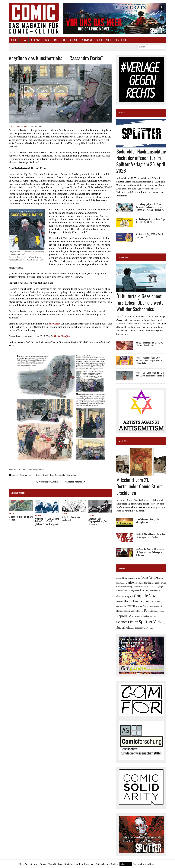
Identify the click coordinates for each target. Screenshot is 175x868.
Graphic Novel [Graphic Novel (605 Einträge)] (146, 596)
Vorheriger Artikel (47, 482)
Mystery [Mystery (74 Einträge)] (153, 606)
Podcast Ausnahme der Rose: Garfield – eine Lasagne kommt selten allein (149, 360)
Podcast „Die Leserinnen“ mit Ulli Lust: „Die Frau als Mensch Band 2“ (150, 374)
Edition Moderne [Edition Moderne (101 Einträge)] (124, 591)
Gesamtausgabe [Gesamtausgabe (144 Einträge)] (125, 596)
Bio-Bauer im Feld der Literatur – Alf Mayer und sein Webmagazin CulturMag (150, 552)
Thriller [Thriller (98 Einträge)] (138, 628)
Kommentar (87, 40)
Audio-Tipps (124, 257)
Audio (109, 40)
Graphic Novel (27, 475)
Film (55, 40)
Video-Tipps (124, 441)
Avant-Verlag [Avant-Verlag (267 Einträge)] (149, 578)
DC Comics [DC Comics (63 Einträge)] (148, 587)
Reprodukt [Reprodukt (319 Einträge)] (124, 616)
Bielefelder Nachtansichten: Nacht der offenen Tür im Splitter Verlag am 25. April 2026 (141, 161)
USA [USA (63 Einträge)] (144, 628)
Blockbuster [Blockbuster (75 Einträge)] (121, 583)
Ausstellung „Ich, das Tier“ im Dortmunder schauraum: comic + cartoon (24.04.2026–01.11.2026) (150, 207)
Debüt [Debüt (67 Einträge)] (154, 587)
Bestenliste (121, 40)
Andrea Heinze (20, 127)
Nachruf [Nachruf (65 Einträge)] (159, 606)
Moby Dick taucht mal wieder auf (71, 519)
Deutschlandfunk (62, 336)
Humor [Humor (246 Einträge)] (138, 601)
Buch (63, 40)
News (46, 40)
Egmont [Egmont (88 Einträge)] (136, 591)
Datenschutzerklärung (144, 864)
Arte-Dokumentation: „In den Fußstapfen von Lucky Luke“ (148, 521)
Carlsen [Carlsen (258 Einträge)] (131, 582)
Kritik (14, 40)
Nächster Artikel (75, 482)
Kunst (45, 475)
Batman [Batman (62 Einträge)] (161, 578)
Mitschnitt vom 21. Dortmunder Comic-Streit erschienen (139, 486)
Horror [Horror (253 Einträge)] (128, 601)
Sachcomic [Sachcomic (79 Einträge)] (136, 616)
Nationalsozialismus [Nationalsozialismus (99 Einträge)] (125, 611)
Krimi (38, 475)
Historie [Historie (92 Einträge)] (120, 602)
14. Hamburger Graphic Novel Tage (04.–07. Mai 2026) (150, 221)
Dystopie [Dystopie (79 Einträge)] (160, 587)
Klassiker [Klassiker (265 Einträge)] (149, 601)
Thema (24, 40)
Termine (122, 113)
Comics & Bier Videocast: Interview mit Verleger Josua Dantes (150, 536)
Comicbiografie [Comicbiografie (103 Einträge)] (159, 583)
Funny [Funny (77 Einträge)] (161, 591)
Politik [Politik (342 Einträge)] (149, 610)
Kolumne (74, 40)
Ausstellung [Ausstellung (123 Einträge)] (134, 578)
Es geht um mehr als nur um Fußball (21, 518)
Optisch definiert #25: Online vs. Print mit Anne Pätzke (149, 344)
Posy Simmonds (57, 475)
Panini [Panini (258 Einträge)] (139, 610)
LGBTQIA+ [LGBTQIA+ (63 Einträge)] (120, 606)
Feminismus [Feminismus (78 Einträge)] (154, 591)
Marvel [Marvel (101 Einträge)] (146, 606)
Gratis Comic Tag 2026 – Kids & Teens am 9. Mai (149, 236)
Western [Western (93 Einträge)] (150, 628)
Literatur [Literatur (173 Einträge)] (130, 606)
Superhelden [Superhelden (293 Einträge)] (125, 627)
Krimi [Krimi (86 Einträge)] (158, 602)
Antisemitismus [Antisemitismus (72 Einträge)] (122, 578)
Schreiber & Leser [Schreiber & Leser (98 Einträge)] (149, 616)
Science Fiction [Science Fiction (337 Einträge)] (127, 622)
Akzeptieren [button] (126, 864)
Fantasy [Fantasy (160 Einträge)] (144, 590)
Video (99, 40)
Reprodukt (72, 475)
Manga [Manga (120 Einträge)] (139, 606)
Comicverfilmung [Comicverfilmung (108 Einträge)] (124, 587)
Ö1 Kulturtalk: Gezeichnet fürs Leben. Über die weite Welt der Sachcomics (140, 302)
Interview (35, 40)
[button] (114, 18)
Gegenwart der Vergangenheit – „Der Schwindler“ (98, 521)
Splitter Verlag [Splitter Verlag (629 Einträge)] (152, 622)
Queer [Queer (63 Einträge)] (156, 611)
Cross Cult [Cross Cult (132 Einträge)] (138, 587)
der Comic (54, 324)
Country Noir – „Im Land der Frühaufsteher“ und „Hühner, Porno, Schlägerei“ (47, 521)
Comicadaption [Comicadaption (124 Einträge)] (144, 583)
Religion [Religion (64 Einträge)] (161, 611)
